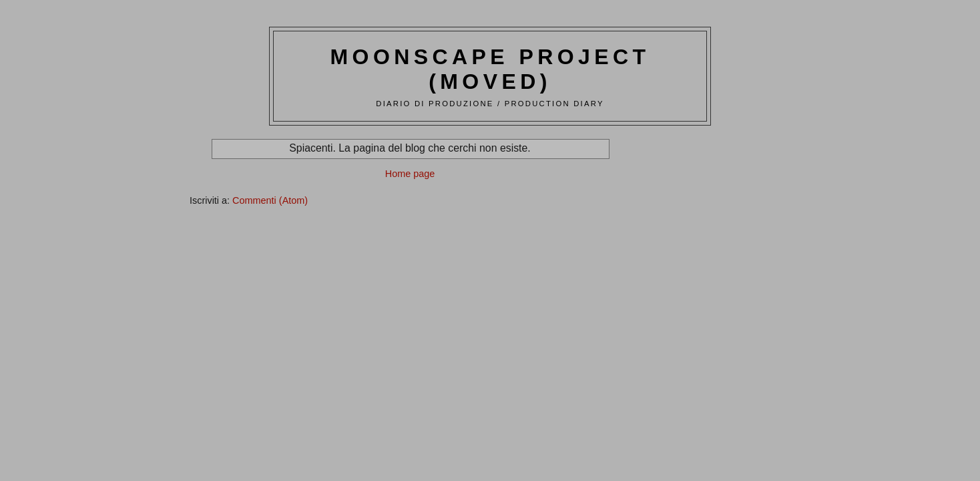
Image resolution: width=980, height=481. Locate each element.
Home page (410, 174)
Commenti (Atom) (270, 200)
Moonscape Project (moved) (490, 69)
